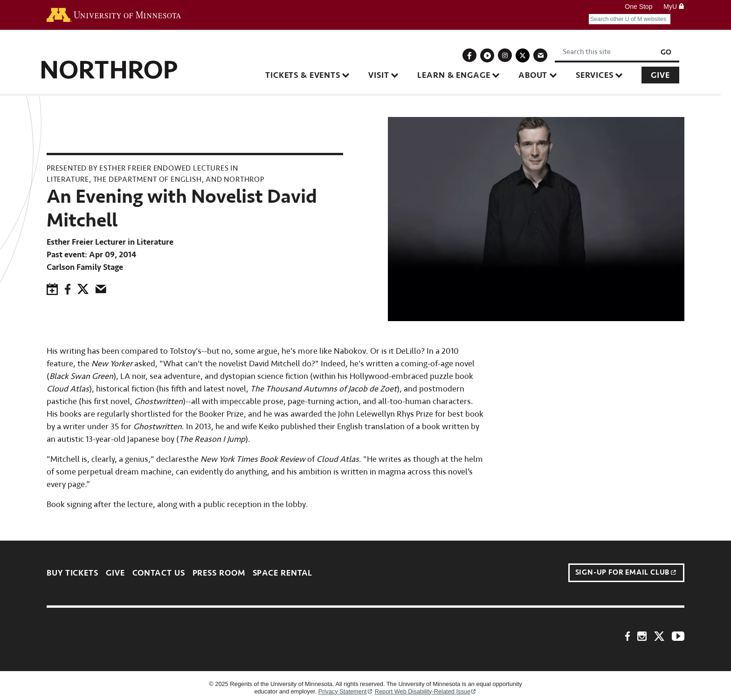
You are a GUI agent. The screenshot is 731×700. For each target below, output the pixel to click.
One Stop (638, 7)
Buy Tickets (72, 573)
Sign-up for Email (626, 573)
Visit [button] (384, 75)
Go (671, 52)
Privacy (346, 691)
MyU (674, 7)
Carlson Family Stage (85, 267)
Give (666, 75)
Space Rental (283, 573)
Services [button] (600, 75)
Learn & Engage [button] (459, 75)
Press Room (219, 573)
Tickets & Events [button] (308, 75)
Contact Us (159, 573)
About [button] (538, 75)
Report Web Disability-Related (426, 691)
